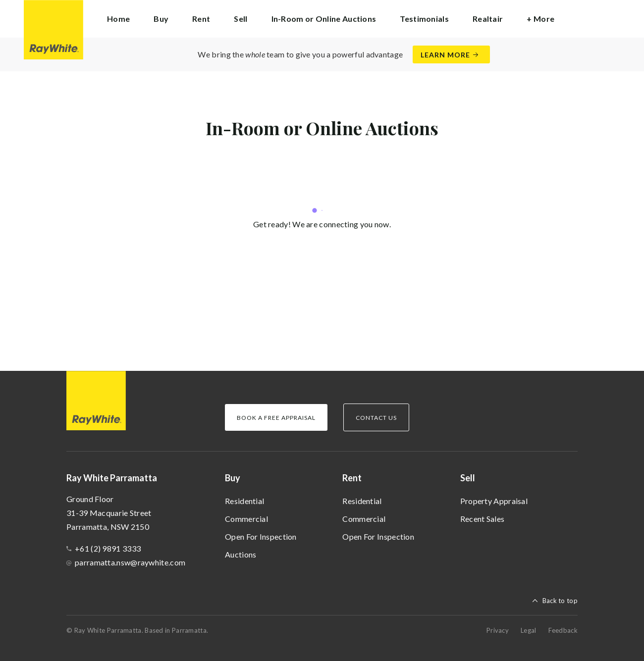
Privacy (498, 630)
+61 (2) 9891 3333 (108, 548)
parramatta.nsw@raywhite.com (130, 562)
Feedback (563, 630)
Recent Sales (483, 519)
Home (118, 19)
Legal (529, 630)
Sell (468, 478)
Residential (244, 501)
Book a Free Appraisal (276, 418)
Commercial (246, 519)
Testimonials (424, 19)
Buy (233, 478)
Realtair (488, 19)
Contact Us (376, 418)
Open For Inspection (261, 536)
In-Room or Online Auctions (324, 19)
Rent (352, 478)
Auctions (241, 554)
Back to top (560, 601)
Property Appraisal (494, 501)
